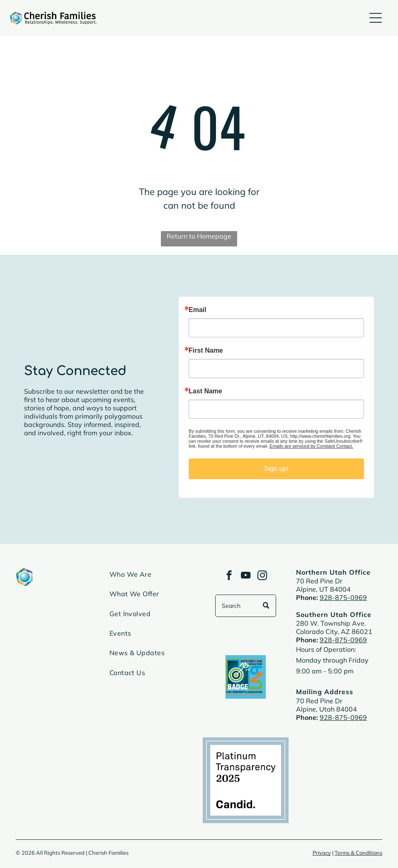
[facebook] (229, 576)
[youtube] (246, 576)
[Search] (245, 606)
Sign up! (276, 469)
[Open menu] (376, 18)
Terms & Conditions (358, 853)
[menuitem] (153, 578)
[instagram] (262, 576)
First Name (206, 351)
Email (198, 310)
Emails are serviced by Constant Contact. (311, 446)
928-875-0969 (343, 597)
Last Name (205, 391)
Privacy (322, 853)
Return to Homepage (199, 236)
